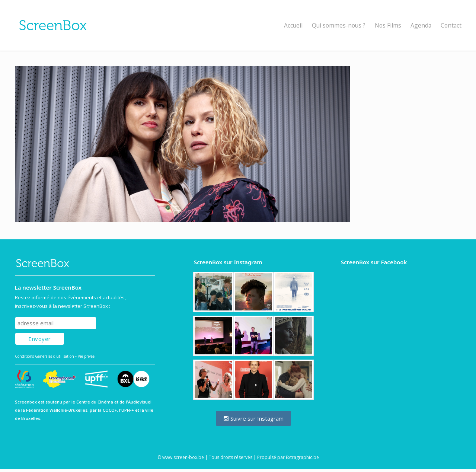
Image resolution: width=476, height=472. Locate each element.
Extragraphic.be (302, 457)
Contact (451, 25)
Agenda (421, 25)
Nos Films (388, 25)
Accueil (293, 25)
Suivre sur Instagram (253, 418)
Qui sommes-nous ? (339, 25)
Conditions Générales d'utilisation (44, 356)
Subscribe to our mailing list (55, 310)
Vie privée (86, 356)
